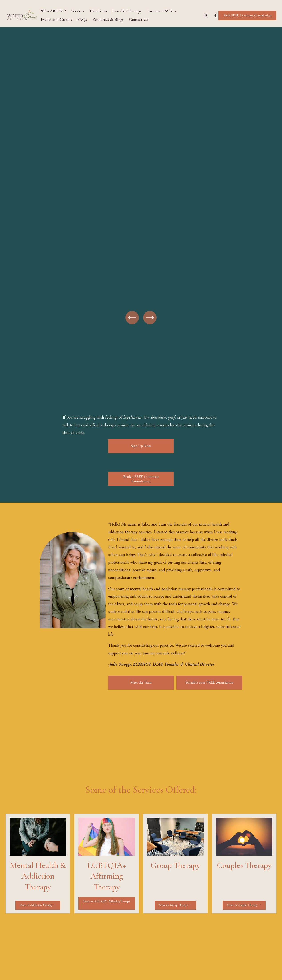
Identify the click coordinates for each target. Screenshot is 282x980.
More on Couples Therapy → (244, 905)
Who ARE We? (53, 11)
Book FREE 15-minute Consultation (247, 16)
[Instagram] (206, 16)
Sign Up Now (141, 446)
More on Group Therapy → (175, 905)
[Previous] (132, 318)
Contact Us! (139, 20)
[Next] (150, 318)
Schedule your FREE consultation (209, 683)
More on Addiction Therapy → (38, 905)
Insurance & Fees (162, 11)
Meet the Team (141, 683)
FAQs (82, 20)
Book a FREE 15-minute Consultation (141, 479)
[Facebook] (216, 16)
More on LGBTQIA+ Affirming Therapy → (107, 903)
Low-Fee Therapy (127, 11)
